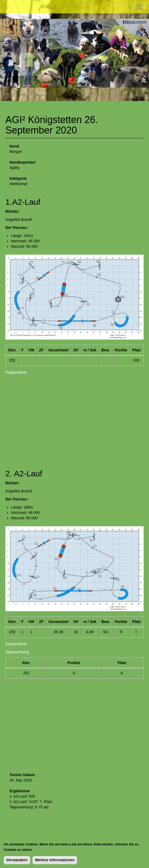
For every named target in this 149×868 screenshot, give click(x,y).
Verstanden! (17, 860)
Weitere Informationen (55, 860)
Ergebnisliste (16, 372)
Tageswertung (17, 652)
